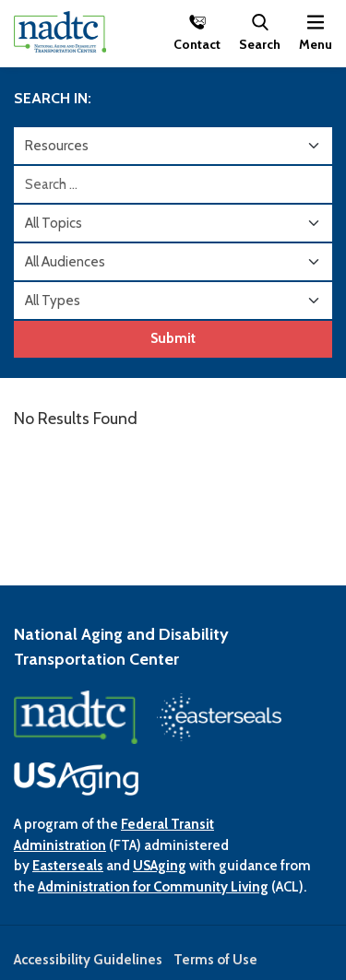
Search (260, 43)
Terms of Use (215, 960)
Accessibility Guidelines (88, 960)
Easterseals (68, 866)
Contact (197, 43)
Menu (316, 43)
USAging (160, 866)
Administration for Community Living (153, 887)
